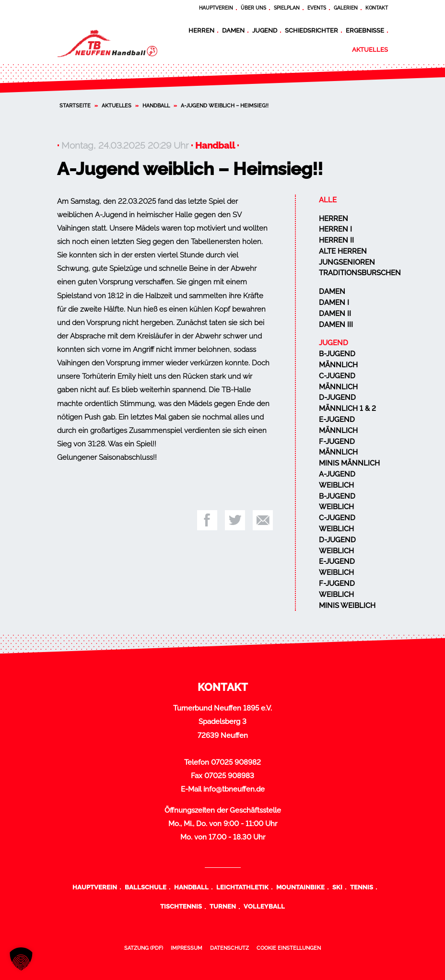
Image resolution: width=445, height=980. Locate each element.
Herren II (336, 240)
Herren (201, 30)
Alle (328, 200)
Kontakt (377, 8)
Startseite (75, 105)
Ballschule (146, 887)
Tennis (362, 887)
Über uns (253, 8)
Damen (233, 30)
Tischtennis (181, 906)
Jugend (265, 30)
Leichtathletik (242, 887)
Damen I (334, 303)
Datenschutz (229, 948)
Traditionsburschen (360, 273)
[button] (21, 959)
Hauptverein (216, 8)
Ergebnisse (365, 30)
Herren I (335, 229)
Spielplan (287, 8)
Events (317, 8)
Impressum (187, 948)
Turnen (223, 906)
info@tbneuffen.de (234, 789)
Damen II (335, 314)
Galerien (346, 8)
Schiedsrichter (311, 30)
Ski (337, 887)
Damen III (336, 325)
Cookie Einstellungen (289, 948)
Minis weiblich (347, 606)
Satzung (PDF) (144, 948)
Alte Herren (343, 251)
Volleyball (264, 906)
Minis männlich (349, 463)
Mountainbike (300, 887)
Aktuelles (370, 49)
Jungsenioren (347, 262)
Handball (156, 105)
